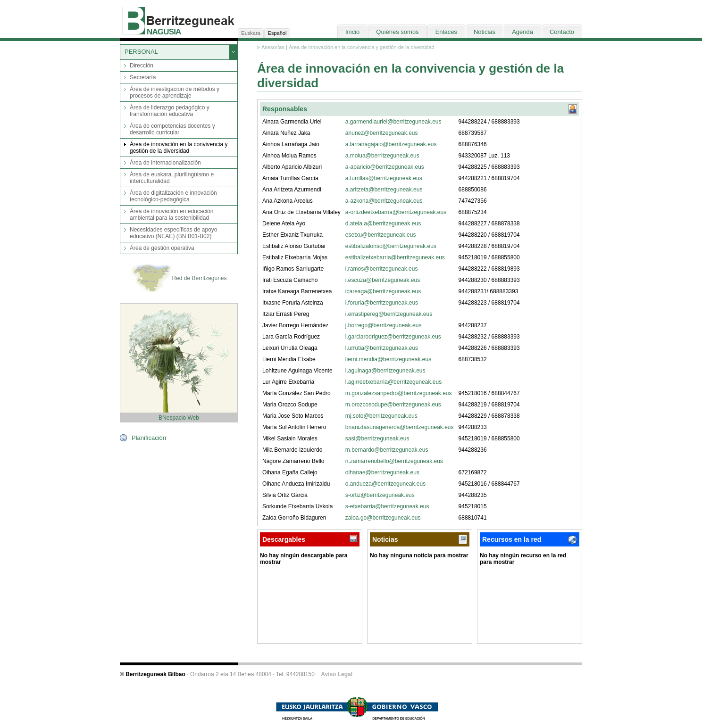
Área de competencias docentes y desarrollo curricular (172, 129)
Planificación (149, 438)
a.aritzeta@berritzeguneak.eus (384, 190)
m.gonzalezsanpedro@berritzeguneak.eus (399, 393)
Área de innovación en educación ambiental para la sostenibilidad (171, 215)
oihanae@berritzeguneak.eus (382, 472)
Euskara (251, 33)
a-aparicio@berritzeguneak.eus (385, 167)
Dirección (142, 66)
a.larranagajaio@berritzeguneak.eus (391, 144)
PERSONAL (141, 52)
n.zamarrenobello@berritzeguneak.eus (394, 461)
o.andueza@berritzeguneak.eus (385, 484)
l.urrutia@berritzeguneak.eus (382, 348)
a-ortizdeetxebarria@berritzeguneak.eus (396, 212)
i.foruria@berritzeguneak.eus (382, 303)
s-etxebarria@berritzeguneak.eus (387, 506)
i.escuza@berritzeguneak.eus (383, 280)
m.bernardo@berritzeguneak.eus (387, 450)
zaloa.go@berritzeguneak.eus (383, 518)
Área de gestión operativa (162, 248)
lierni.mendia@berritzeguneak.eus (388, 359)
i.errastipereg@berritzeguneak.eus (389, 314)
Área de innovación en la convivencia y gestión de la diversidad (179, 148)
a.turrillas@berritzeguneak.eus (384, 178)
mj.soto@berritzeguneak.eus (381, 416)
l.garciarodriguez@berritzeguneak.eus (393, 337)
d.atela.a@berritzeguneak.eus (383, 223)
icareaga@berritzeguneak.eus (383, 291)
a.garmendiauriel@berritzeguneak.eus (393, 122)
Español (277, 33)
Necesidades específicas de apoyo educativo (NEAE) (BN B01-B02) (173, 233)
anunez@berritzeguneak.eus (382, 133)
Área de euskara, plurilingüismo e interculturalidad (172, 178)
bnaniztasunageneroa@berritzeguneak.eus (400, 427)
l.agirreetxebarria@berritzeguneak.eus (393, 382)
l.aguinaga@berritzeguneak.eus (385, 371)
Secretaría (143, 77)
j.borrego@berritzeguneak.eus (384, 325)
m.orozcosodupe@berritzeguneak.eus (393, 405)
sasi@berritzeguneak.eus (377, 438)
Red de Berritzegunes (179, 279)
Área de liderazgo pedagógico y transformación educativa (170, 111)
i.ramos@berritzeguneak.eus (382, 269)
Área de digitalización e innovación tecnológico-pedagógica (173, 196)
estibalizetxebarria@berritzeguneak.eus (395, 257)
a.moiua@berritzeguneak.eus (382, 156)
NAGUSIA (164, 32)
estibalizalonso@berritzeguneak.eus (391, 246)
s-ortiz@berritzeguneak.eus (380, 495)
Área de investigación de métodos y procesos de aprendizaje (175, 92)
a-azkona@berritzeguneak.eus (384, 201)
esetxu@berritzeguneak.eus (381, 235)
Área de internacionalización (165, 163)
